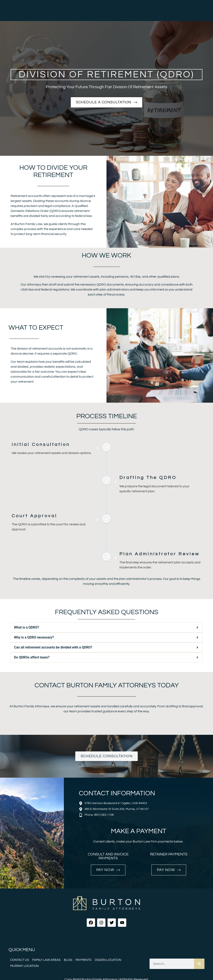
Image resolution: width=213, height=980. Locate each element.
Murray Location (24, 966)
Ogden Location (108, 960)
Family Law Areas (46, 960)
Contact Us (20, 960)
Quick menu (22, 950)
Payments (83, 960)
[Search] (199, 964)
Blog (68, 960)
